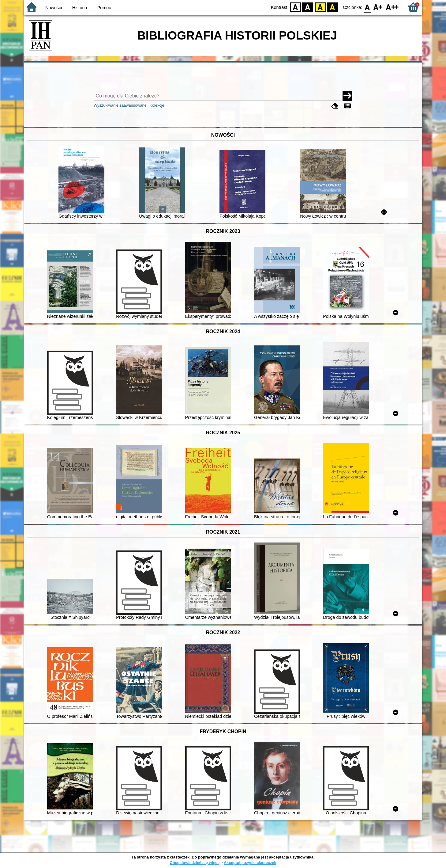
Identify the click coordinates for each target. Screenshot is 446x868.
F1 (378, 7)
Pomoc (104, 8)
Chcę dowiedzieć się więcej (195, 863)
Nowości (54, 8)
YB (320, 7)
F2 (392, 7)
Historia (80, 8)
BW (308, 7)
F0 (367, 7)
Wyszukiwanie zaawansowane (120, 105)
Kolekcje (157, 105)
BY (333, 7)
